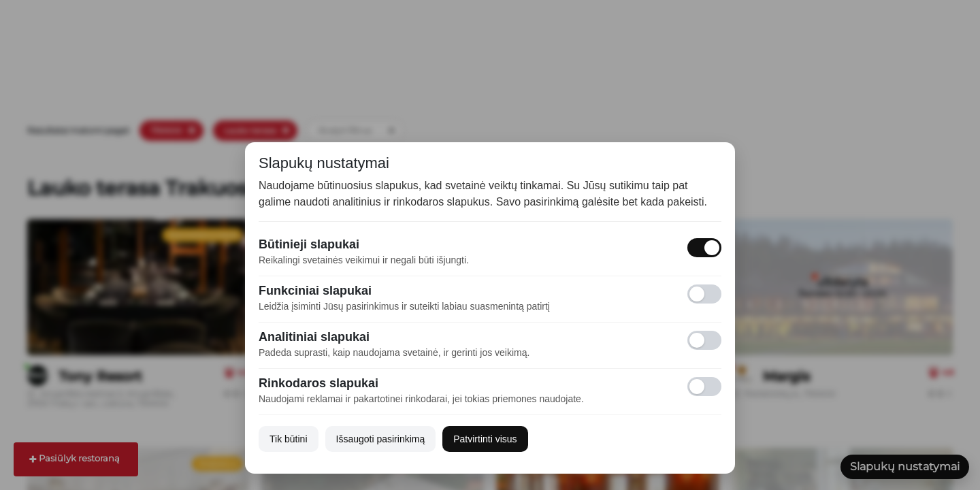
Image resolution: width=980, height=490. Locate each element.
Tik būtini (289, 439)
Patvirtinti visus (485, 439)
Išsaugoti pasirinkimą (381, 439)
